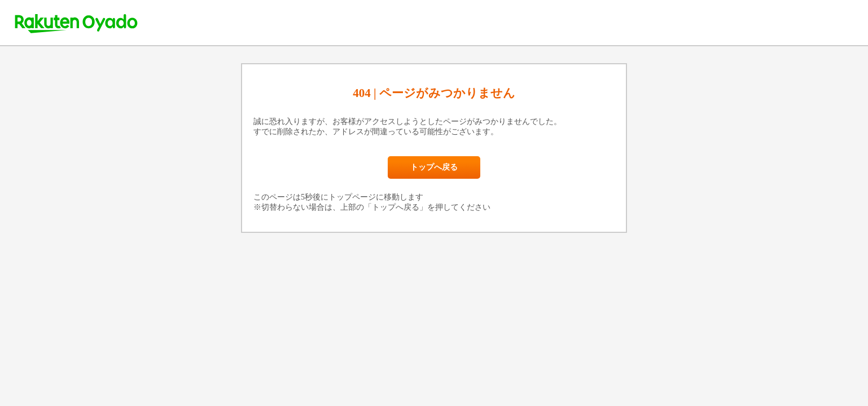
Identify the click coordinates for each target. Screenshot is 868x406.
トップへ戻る (434, 167)
